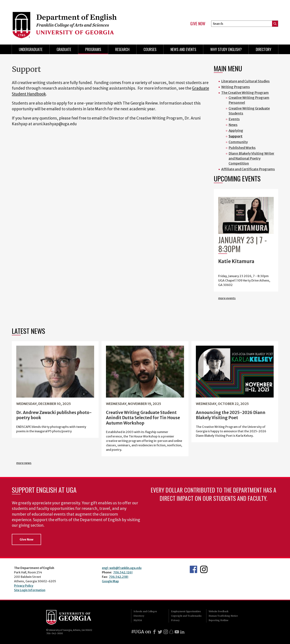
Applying (236, 131)
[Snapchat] (171, 632)
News (233, 125)
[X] (160, 632)
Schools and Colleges (145, 611)
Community (238, 142)
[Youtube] (177, 632)
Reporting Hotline (219, 620)
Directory (264, 49)
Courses (150, 49)
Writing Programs (236, 87)
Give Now (198, 24)
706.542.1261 (123, 572)
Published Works (242, 148)
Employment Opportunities (186, 611)
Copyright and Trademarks (186, 616)
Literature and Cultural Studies (245, 81)
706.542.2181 (119, 577)
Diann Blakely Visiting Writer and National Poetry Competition (251, 158)
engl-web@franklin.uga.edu (122, 568)
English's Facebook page (193, 569)
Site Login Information (30, 590)
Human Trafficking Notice (223, 616)
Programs (93, 49)
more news (24, 463)
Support (236, 136)
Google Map (110, 581)
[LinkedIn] (182, 632)
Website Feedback (219, 611)
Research (122, 49)
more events (227, 298)
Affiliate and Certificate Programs (248, 169)
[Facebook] (154, 632)
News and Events (183, 49)
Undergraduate (31, 49)
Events (234, 119)
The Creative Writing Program (245, 93)
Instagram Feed (204, 569)
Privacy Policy (24, 586)
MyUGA (138, 620)
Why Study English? (226, 49)
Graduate (64, 49)
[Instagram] (166, 632)
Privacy (175, 620)
